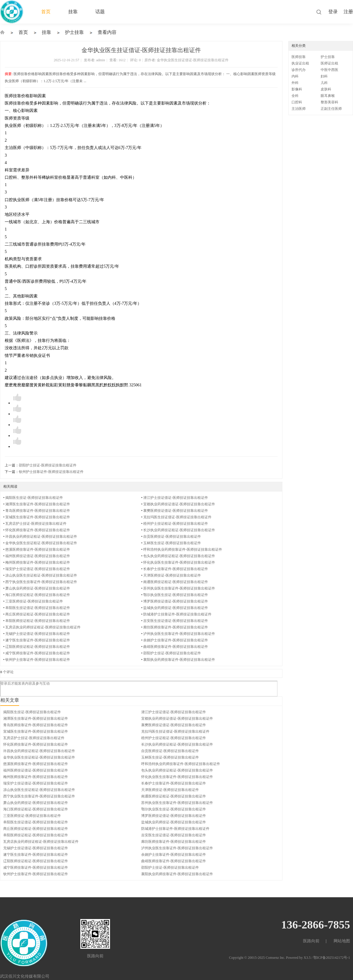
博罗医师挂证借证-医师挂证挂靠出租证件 (176, 601)
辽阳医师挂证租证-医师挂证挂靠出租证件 (38, 647)
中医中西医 (329, 70)
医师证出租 (329, 63)
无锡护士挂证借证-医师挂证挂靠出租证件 (38, 634)
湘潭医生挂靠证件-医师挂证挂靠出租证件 (38, 504)
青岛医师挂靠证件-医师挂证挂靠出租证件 (38, 511)
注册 (348, 12)
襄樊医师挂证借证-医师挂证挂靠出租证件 (176, 511)
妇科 (324, 76)
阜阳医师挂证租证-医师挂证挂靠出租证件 (38, 621)
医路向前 (311, 941)
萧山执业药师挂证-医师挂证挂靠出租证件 (38, 588)
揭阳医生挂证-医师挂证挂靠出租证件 (34, 498)
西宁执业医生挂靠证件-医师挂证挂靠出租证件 (41, 582)
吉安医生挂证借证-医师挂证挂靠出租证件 (176, 621)
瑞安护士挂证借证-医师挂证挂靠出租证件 (38, 569)
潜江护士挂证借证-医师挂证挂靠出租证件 (176, 498)
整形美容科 (329, 102)
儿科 (324, 83)
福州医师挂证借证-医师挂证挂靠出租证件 (38, 556)
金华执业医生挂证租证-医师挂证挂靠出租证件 (41, 543)
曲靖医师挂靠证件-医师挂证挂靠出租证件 (176, 647)
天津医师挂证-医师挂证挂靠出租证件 (172, 575)
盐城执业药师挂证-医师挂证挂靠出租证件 (176, 608)
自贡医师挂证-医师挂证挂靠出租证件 (172, 537)
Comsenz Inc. (276, 958)
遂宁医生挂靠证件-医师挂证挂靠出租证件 (38, 640)
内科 (295, 76)
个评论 (7, 672)
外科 (295, 83)
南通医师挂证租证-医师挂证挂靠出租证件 (176, 582)
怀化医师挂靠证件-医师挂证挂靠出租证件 (38, 530)
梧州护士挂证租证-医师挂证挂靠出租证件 (176, 524)
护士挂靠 (74, 32)
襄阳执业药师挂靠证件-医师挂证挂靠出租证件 (179, 660)
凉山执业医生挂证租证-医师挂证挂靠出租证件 (41, 575)
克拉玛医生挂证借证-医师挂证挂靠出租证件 (177, 517)
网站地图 (342, 941)
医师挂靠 (299, 57)
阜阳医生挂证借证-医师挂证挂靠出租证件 (38, 608)
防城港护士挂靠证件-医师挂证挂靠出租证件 (177, 614)
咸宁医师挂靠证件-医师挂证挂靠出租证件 (38, 653)
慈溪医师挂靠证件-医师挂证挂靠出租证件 (38, 549)
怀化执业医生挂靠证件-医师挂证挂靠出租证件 (179, 562)
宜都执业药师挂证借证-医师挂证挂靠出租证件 (179, 504)
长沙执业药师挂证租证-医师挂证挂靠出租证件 (179, 530)
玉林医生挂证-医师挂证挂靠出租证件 (172, 543)
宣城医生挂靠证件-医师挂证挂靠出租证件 (38, 517)
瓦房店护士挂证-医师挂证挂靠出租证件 (36, 524)
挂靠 (73, 12)
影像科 (297, 89)
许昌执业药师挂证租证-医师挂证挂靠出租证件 (41, 537)
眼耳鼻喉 (328, 96)
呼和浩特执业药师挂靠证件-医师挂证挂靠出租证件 (183, 549)
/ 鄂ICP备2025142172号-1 (331, 958)
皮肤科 (326, 89)
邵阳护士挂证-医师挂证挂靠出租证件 (48, 465)
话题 (100, 12)
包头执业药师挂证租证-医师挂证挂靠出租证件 (179, 556)
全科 (295, 96)
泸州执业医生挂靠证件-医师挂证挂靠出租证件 (179, 634)
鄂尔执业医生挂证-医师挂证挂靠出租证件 (176, 595)
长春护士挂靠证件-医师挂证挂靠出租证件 (176, 569)
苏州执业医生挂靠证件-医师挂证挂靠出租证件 (179, 588)
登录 (333, 12)
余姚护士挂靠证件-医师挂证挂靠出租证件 (176, 640)
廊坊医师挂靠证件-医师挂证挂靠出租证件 (176, 627)
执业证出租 (300, 63)
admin (101, 60)
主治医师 (299, 109)
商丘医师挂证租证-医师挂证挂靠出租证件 (38, 614)
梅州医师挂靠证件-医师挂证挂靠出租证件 (38, 562)
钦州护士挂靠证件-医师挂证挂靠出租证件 (51, 472)
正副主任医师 (331, 109)
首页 (46, 12)
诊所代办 (299, 70)
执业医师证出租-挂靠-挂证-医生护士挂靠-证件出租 (2, 32)
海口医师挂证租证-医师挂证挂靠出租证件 (38, 595)
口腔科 (297, 102)
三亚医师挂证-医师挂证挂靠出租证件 (34, 601)
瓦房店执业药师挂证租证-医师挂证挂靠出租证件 (43, 627)
